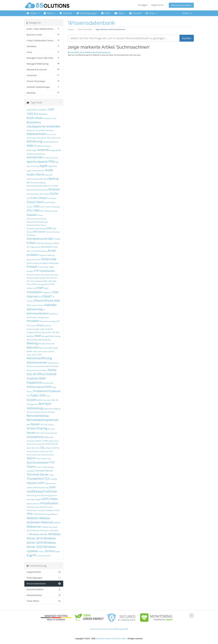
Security (51, 429)
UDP (41, 483)
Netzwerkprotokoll (34, 370)
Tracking (53, 479)
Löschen (48, 332)
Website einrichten (50, 527)
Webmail (47, 522)
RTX (42, 425)
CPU (30, 210)
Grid (52, 278)
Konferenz (54, 314)
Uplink (29, 488)
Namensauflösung (39, 358)
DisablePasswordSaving (37, 229)
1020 (30, 114)
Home (33, 13)
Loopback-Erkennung (35, 332)
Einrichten (47, 247)
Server (31, 433)
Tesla (51, 475)
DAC (42, 211)
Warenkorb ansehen (181, 5)
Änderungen (32, 150)
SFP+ (38, 433)
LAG (28, 326)
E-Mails (56, 243)
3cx (36, 114)
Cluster (30, 207)
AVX (41, 179)
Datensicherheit (33, 225)
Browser (54, 189)
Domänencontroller (40, 239)
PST (28, 396)
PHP (48, 387)
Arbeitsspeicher (38, 171)
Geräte (37, 275)
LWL (54, 332)
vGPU (46, 499)
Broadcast (44, 190)
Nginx (45, 370)
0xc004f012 (42, 110)
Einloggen (143, 5)
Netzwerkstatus (44, 595)
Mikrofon (33, 347)
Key (40, 309)
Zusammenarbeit (43, 556)
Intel (55, 292)
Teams (31, 467)
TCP (52, 462)
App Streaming (33, 166)
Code (42, 207)
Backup (54, 179)
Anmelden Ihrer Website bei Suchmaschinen (89, 52)
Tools (151, 13)
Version (54, 495)
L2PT (58, 321)
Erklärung (51, 255)
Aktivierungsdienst (50, 142)
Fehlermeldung (33, 263)
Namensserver (37, 362)
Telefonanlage (48, 467)
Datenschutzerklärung (112, 629)
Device (43, 225)
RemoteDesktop (38, 416)
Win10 (29, 530)
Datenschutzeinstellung (36, 219)
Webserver (34, 527)
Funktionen (47, 271)
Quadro (32, 400)
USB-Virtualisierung (41, 488)
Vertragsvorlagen (34, 499)
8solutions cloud (49, 118)
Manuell (30, 340)
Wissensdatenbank (85, 29)
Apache (32, 162)
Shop (49, 13)
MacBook (30, 336)
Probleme (40, 391)
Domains (66, 13)
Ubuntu (32, 483)
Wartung (46, 514)
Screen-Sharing (37, 428)
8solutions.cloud (33, 130)
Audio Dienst (35, 174)
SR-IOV (48, 444)
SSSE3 (48, 448)
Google (43, 278)
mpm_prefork (49, 351)
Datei (55, 211)
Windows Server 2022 (41, 545)
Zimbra (50, 551)
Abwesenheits (36, 134)
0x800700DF (32, 110)
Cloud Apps (52, 198)
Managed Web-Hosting (51, 336)
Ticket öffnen (44, 601)
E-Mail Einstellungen (44, 243)
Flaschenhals (43, 267)
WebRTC (57, 523)
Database (48, 211)
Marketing (46, 340)
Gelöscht (30, 275)
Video (54, 499)
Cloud (42, 198)
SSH (38, 448)
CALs (34, 198)
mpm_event (38, 351)
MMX (50, 348)
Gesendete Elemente (50, 275)
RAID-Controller (44, 400)
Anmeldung (40, 154)
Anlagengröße (55, 150)
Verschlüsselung (43, 495)
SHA (42, 433)
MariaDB (38, 340)
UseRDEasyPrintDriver (42, 491)
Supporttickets (44, 572)
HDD (50, 281)
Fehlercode (49, 259)
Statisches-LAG (46, 451)
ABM (43, 130)
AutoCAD (49, 175)
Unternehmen (50, 483)
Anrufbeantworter (51, 158)
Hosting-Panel (43, 284)
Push (48, 396)
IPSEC (29, 305)
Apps (29, 171)
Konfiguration (43, 317)
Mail (38, 336)
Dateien (32, 215)
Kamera (32, 309)
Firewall (32, 267)
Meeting (32, 343)
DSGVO (57, 239)
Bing (28, 190)
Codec (48, 207)
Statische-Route (33, 451)
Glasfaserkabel (33, 278)
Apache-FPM (46, 162)
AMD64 (40, 146)
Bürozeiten (45, 194)
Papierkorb (34, 383)
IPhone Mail (52, 301)
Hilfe (54, 281)
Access (49, 134)
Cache (54, 193)
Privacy (30, 391)
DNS (49, 228)
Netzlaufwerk (53, 363)
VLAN (57, 510)
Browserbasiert (33, 194)
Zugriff (31, 555)
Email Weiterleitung (39, 251)
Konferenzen (32, 317)
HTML (52, 284)
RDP (42, 404)
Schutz (51, 425)
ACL (55, 134)
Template (31, 471)
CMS (36, 206)
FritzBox (30, 271)
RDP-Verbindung (39, 406)
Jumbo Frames (38, 305)
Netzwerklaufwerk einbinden (47, 366)
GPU (48, 278)
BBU (28, 183)
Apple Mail (52, 166)
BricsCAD (35, 190)
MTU (40, 355)
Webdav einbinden (38, 520)
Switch (31, 458)
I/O (34, 288)
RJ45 (28, 425)
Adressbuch (41, 138)
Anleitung (31, 154)
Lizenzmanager (33, 329)
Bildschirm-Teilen (51, 186)
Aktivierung (34, 141)
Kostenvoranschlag (47, 321)
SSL (43, 448)
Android (43, 150)
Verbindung (31, 495)
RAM (53, 400)
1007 (51, 109)
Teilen (39, 467)
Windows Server (38, 534)
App (57, 162)
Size (55, 433)
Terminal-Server (38, 474)
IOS (40, 297)
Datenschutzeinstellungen (37, 222)
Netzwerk (31, 366)
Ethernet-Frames (34, 260)
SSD (53, 444)
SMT (52, 437)
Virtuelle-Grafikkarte (46, 510)
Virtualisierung (33, 507)
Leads (33, 326)
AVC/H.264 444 (33, 179)
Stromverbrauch (33, 455)
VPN (30, 514)
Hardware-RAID (41, 281)
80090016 (43, 114)
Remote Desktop (48, 412)
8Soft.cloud (34, 118)
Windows (36, 530)
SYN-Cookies (42, 459)
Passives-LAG (48, 383)
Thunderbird (35, 479)
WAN (40, 514)
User (52, 487)
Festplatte (44, 263)
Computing (55, 207)
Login (42, 329)
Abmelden (49, 130)
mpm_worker (32, 355)
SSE (57, 444)
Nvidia (52, 370)
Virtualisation (49, 503)
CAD (28, 198)
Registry (57, 409)
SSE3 (33, 448)
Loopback (49, 329)
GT (56, 278)
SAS (46, 425)
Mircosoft (44, 348)
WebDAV (33, 518)
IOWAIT (47, 296)
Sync (49, 459)
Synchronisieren (38, 462)
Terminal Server (44, 471)
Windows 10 (45, 530)
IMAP (46, 288)
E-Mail (31, 243)
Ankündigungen (87, 13)
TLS (47, 479)
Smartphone (35, 437)
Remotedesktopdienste (43, 420)
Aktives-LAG (56, 138)
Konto (187, 13)
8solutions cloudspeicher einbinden (43, 124)
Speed (29, 444)
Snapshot (30, 441)
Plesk (54, 387)
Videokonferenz (33, 504)
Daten (40, 215)
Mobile (29, 351)
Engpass (43, 255)
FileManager (54, 263)
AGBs (126, 629)
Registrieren (157, 5)
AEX (49, 138)
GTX (28, 281)
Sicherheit (49, 433)
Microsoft (50, 344)
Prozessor (54, 391)
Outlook (51, 374)
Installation (34, 292)
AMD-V (31, 146)
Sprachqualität (38, 444)
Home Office (32, 284)
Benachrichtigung (38, 183)
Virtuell (42, 507)
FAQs (106, 13)
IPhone (38, 301)
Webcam (54, 514)
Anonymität (35, 157)
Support (71, 29)
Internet (32, 296)
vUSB (35, 514)
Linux (40, 325)
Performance (36, 387)
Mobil (56, 348)
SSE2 (29, 448)
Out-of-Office (36, 374)
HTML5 (30, 288)
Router (35, 424)
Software (39, 441)
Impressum (95, 629)
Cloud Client (35, 202)
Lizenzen (48, 326)
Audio (49, 170)
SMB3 (47, 437)
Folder (52, 267)
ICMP (40, 288)
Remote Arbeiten (34, 412)
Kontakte (33, 321)
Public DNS (38, 395)
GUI (32, 281)
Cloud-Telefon (50, 202)
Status (120, 13)
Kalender (51, 305)
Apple (43, 166)
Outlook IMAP (36, 378)
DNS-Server (39, 232)
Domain (49, 232)
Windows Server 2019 (41, 540)
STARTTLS (55, 448)
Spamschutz (54, 441)
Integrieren (47, 292)
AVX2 (46, 179)
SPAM (45, 441)
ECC (28, 247)
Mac (58, 332)
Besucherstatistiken (35, 186)
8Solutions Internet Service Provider (111, 639)
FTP (36, 271)
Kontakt (135, 13)
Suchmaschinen (47, 455)
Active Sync (31, 138)
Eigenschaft (35, 247)
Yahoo (41, 551)
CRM (36, 210)
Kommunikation (38, 313)
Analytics (47, 146)
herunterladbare (44, 589)
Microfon (42, 344)
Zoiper (58, 551)
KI (44, 310)
